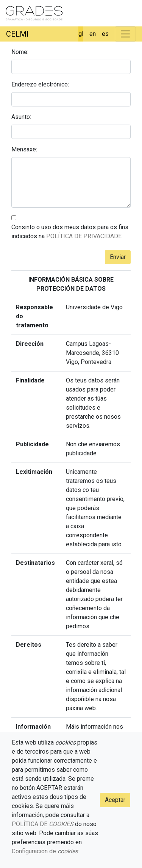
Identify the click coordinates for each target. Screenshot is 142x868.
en (93, 34)
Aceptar (115, 800)
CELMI (17, 34)
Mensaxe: (24, 149)
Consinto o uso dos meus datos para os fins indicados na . (70, 232)
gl (81, 34)
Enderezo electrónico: (40, 84)
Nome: (20, 52)
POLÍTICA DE (43, 824)
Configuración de (45, 851)
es (105, 34)
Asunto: (21, 117)
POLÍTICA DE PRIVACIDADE (84, 236)
